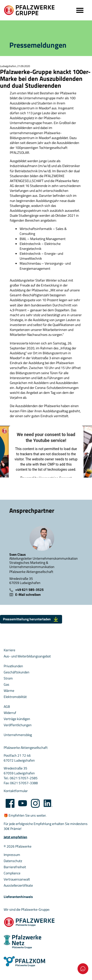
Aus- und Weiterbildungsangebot (27, 656)
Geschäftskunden (17, 672)
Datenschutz (13, 861)
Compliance (12, 873)
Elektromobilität (15, 697)
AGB (7, 707)
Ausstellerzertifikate (18, 885)
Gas (7, 684)
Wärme (9, 691)
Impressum (12, 855)
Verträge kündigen (17, 719)
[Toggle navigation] (79, 10)
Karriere (9, 650)
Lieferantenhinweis (18, 897)
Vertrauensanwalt (17, 879)
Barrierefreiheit (15, 867)
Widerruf (10, 713)
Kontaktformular (16, 791)
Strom (8, 678)
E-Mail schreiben (28, 595)
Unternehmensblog (18, 735)
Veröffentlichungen (18, 725)
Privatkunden (13, 666)
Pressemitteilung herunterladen (31, 619)
